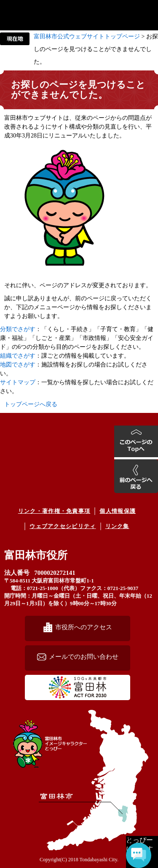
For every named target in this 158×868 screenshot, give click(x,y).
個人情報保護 (118, 511)
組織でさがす (18, 356)
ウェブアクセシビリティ (63, 526)
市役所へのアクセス (84, 627)
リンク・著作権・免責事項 (54, 511)
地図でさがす (18, 365)
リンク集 (117, 526)
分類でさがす (18, 329)
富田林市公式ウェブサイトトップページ (87, 36)
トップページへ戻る (31, 404)
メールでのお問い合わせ (84, 656)
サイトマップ (18, 382)
